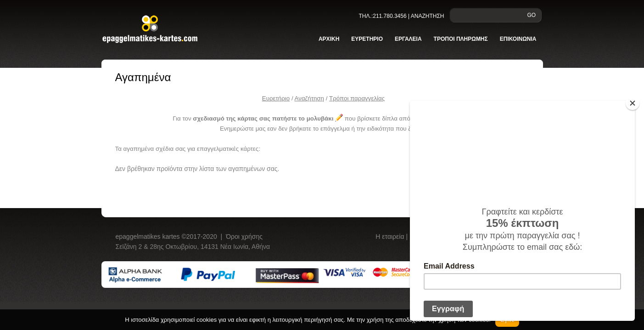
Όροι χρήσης (244, 236)
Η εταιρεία (391, 236)
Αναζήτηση (309, 98)
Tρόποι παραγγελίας (357, 98)
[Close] (633, 103)
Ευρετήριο (276, 98)
